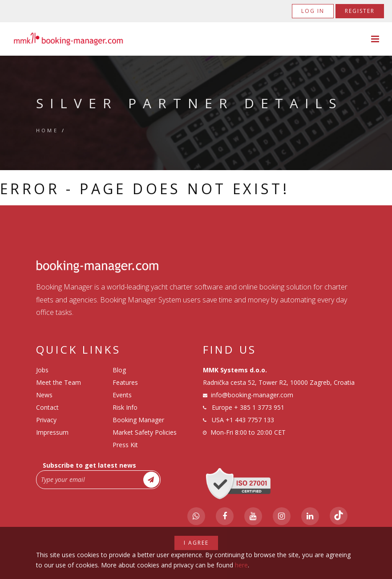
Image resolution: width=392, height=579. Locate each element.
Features (125, 382)
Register (360, 11)
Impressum (52, 432)
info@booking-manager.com (252, 395)
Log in (313, 11)
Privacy (46, 420)
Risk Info (125, 407)
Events (122, 395)
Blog (119, 370)
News (44, 395)
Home (47, 130)
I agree (196, 543)
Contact (47, 407)
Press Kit (125, 445)
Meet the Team (59, 382)
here (241, 565)
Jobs (42, 370)
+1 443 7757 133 (250, 420)
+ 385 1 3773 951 (259, 407)
